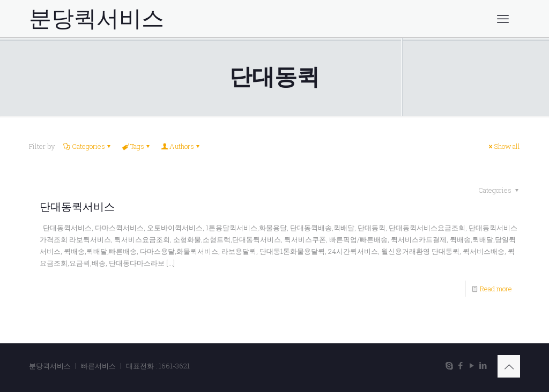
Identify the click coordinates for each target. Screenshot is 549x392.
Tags (136, 146)
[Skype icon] (449, 365)
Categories (88, 146)
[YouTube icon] (472, 365)
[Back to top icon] (509, 366)
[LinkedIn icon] (483, 365)
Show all (503, 146)
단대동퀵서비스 (77, 207)
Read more (496, 289)
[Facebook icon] (460, 365)
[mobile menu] (503, 19)
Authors (181, 146)
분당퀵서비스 (97, 19)
